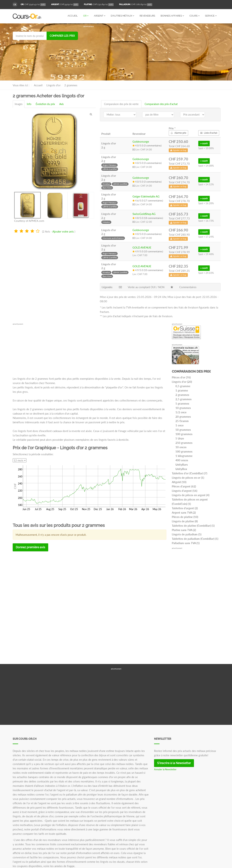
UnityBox (181, 469)
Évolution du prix (45, 104)
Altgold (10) (179, 482)
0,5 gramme (183, 386)
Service (211, 16)
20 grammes (183, 416)
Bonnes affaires (172, 16)
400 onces (182, 460)
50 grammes (183, 429)
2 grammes (182, 395)
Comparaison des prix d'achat (161, 104)
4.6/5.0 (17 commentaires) (148, 200)
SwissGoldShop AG (144, 214)
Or (86, 16)
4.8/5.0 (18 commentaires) (148, 218)
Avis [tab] (61, 104)
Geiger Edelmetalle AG (146, 196)
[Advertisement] (151, 53)
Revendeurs (147, 16)
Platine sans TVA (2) (184, 530)
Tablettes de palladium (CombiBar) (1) (195, 538)
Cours (194, 16)
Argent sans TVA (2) (184, 512)
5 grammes (182, 403)
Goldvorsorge (141, 141)
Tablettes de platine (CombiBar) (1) (193, 525)
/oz (33, 5)
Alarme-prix (178, 133)
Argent (100, 16)
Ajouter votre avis (63, 231)
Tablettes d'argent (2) (185, 508)
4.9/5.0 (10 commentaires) (148, 251)
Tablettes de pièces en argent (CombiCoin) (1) (190, 501)
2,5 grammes (184, 399)
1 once (180, 425)
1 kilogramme (184, 456)
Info (29, 104)
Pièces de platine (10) (185, 517)
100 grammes (184, 434)
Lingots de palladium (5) (187, 534)
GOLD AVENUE (142, 247)
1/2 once (181, 412)
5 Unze (180, 438)
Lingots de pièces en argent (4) (191, 495)
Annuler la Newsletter (165, 769)
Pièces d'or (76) (181, 377)
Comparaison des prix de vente (121, 104)
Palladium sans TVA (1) (186, 543)
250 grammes (184, 443)
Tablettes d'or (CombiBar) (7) (189, 473)
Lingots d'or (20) (182, 381)
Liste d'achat (209, 133)
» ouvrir (204, 143)
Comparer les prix (62, 36)
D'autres (122, 16)
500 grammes (184, 451)
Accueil (73, 16)
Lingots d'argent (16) (185, 490)
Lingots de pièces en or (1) (188, 477)
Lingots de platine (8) (185, 521)
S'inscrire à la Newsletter (174, 763)
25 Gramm (182, 421)
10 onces (181, 447)
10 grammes (183, 408)
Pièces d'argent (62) (184, 486)
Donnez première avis (30, 547)
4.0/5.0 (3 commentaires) (147, 145)
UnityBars (182, 464)
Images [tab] (19, 104)
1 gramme (182, 390)
